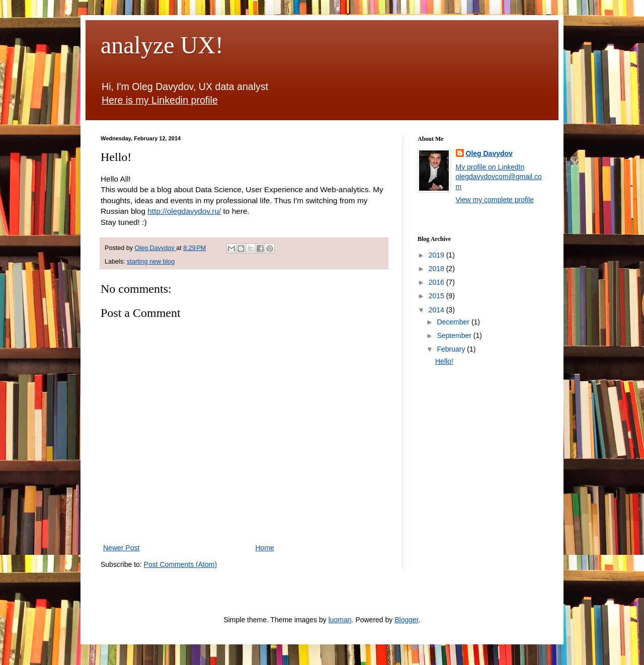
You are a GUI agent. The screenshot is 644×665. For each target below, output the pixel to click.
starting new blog (151, 262)
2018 (437, 269)
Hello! (444, 361)
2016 (437, 282)
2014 (437, 310)
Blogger (406, 620)
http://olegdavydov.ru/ (184, 211)
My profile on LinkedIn (490, 167)
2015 (437, 296)
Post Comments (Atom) (180, 564)
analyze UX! (162, 45)
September (455, 336)
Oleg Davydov (489, 153)
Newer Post (121, 548)
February (452, 349)
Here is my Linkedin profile (160, 100)
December (454, 322)
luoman (340, 620)
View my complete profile (495, 200)
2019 (437, 255)
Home (265, 548)
